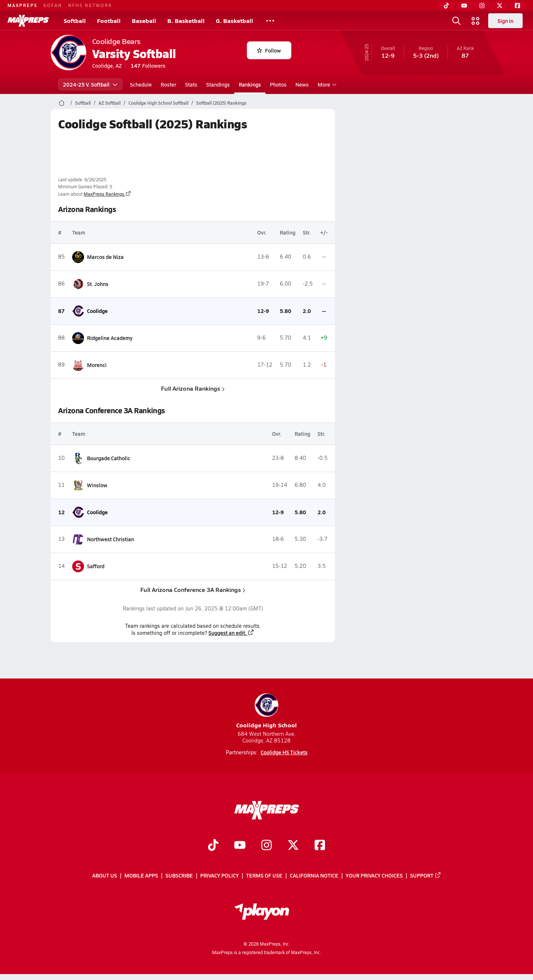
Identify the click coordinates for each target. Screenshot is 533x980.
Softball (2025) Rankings (221, 103)
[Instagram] (482, 6)
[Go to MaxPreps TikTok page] (213, 846)
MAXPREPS (22, 5)
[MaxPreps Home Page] (62, 103)
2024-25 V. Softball (90, 84)
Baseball (144, 21)
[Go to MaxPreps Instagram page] (266, 846)
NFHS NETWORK (90, 5)
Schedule (141, 84)
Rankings (250, 84)
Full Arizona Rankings (193, 388)
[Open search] (456, 21)
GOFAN (53, 5)
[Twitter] (500, 6)
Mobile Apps (141, 876)
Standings (218, 84)
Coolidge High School (266, 711)
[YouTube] (464, 6)
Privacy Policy (219, 876)
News (302, 84)
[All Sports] (270, 21)
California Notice (314, 876)
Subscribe (179, 876)
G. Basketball (234, 21)
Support (426, 876)
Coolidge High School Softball (158, 103)
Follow (269, 50)
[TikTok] (446, 6)
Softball (75, 21)
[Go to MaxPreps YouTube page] (240, 846)
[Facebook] (517, 6)
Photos (278, 84)
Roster (168, 84)
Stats (191, 84)
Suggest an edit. (231, 633)
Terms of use (264, 876)
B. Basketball (186, 21)
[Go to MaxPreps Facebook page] (320, 846)
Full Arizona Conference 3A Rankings (193, 590)
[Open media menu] (476, 21)
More (326, 84)
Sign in (505, 21)
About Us (105, 876)
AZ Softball (110, 103)
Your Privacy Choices (374, 876)
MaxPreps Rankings (107, 194)
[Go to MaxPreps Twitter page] (293, 846)
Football (109, 21)
